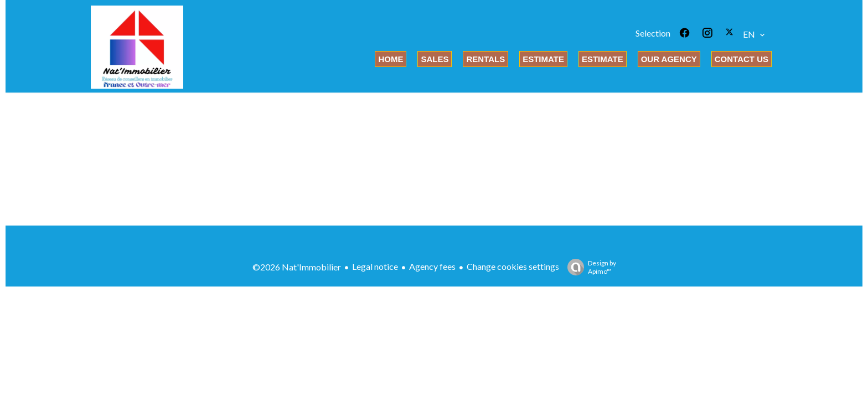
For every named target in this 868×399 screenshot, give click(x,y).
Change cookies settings (513, 266)
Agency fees (432, 266)
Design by (589, 267)
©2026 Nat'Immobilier (297, 267)
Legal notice (375, 266)
